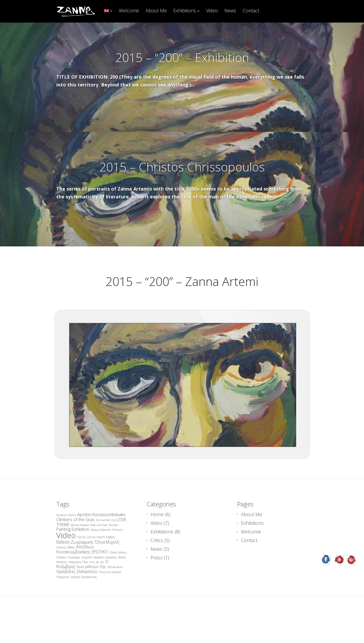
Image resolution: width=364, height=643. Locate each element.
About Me (156, 11)
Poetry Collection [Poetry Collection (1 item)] (101, 556)
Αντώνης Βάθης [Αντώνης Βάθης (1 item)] (66, 574)
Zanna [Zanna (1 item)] (81, 563)
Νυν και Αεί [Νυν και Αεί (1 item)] (97, 588)
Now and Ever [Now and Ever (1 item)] (99, 551)
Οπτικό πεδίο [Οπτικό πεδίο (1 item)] (115, 593)
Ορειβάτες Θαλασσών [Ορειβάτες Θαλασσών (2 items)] (77, 598)
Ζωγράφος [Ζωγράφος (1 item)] (74, 583)
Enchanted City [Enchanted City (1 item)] (106, 546)
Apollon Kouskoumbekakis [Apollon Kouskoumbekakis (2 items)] (101, 541)
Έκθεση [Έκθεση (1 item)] (111, 563)
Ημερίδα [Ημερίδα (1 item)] (87, 583)
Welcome (129, 11)
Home (157, 541)
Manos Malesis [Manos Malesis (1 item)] (80, 551)
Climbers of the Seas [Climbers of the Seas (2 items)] (75, 546)
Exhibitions (185, 11)
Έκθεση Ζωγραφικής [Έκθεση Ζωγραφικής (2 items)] (75, 568)
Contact (251, 11)
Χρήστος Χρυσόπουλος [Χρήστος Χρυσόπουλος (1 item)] (84, 603)
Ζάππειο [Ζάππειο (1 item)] (61, 583)
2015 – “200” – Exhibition (182, 57)
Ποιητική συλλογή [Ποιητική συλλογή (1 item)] (110, 598)
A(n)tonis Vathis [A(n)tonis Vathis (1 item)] (66, 541)
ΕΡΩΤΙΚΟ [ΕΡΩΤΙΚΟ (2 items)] (100, 578)
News (230, 11)
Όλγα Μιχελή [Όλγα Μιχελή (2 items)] (107, 568)
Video (212, 11)
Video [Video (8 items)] (66, 561)
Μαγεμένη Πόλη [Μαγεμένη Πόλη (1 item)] (79, 588)
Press (157, 584)
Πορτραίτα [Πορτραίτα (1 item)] (63, 603)
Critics (157, 566)
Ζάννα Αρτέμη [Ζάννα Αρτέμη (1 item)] (118, 579)
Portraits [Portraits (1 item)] (118, 556)
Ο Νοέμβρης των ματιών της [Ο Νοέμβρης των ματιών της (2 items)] (82, 590)
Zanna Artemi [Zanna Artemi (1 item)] (96, 563)
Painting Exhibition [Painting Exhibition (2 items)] (73, 555)
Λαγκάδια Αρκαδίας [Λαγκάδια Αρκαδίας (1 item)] (105, 583)
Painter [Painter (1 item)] (114, 551)
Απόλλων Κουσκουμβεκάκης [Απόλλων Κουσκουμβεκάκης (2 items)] (75, 576)
